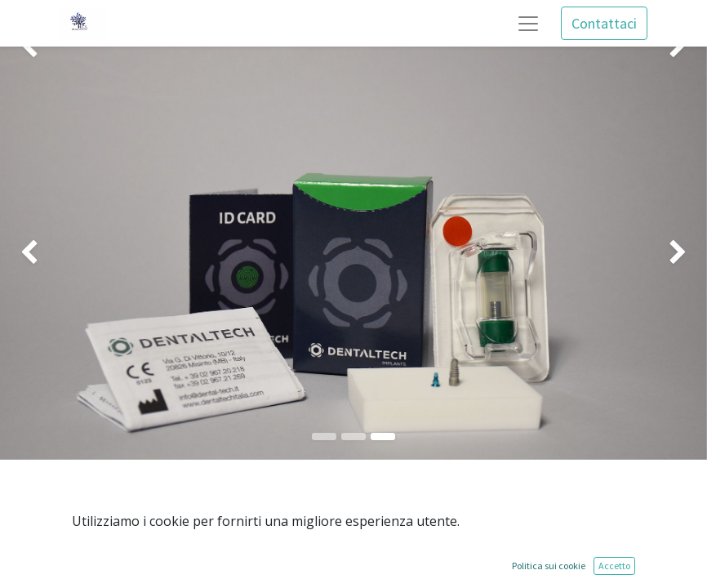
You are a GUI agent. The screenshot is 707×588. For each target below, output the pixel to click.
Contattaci (604, 23)
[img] (28, 253)
